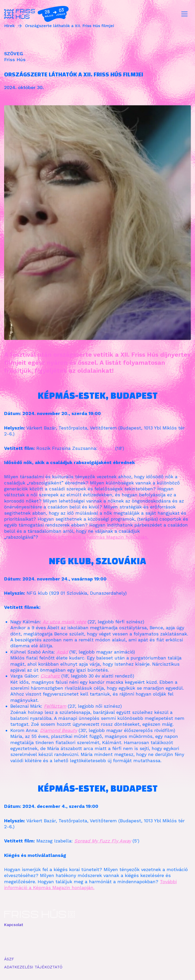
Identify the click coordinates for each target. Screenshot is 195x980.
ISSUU (78, 941)
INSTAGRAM (38, 941)
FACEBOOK (14, 941)
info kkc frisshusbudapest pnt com (39, 930)
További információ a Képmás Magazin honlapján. (94, 537)
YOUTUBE (60, 941)
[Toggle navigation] (184, 14)
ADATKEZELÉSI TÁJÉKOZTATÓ (33, 967)
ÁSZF (9, 959)
